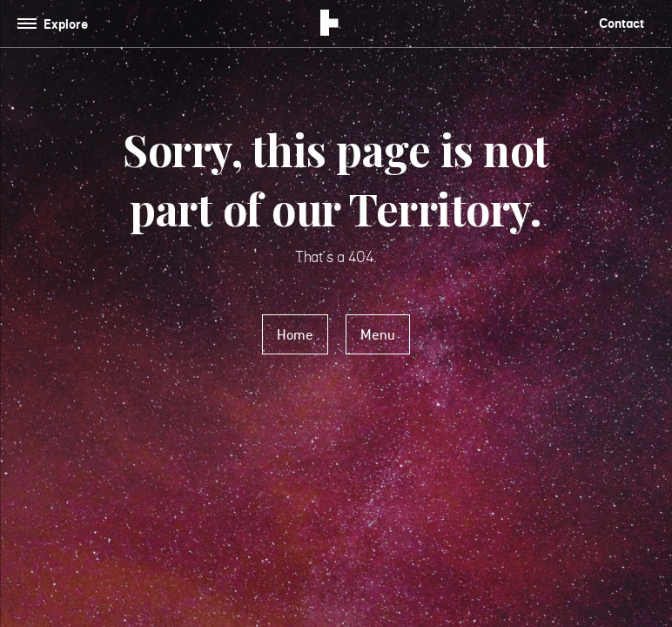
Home (295, 334)
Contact (622, 23)
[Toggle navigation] (56, 24)
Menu (378, 334)
